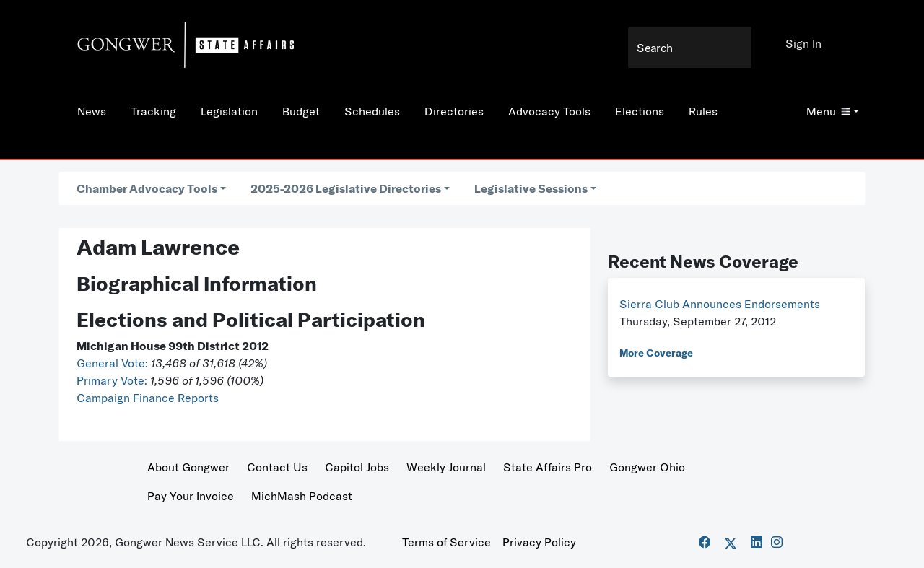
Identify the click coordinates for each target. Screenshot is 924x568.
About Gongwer (188, 467)
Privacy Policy (539, 542)
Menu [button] (828, 111)
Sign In (803, 43)
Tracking (153, 111)
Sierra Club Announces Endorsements (720, 304)
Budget (301, 111)
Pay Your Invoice (191, 496)
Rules (703, 111)
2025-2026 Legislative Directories (346, 188)
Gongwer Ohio (647, 467)
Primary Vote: (113, 380)
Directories (454, 111)
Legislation (229, 111)
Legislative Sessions (531, 188)
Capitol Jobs (357, 467)
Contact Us (277, 467)
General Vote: (114, 363)
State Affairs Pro (548, 467)
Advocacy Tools (549, 111)
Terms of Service (446, 542)
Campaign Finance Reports (148, 398)
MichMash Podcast (302, 496)
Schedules (372, 111)
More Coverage (656, 353)
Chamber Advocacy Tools (147, 188)
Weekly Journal (446, 467)
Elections (640, 111)
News (92, 111)
